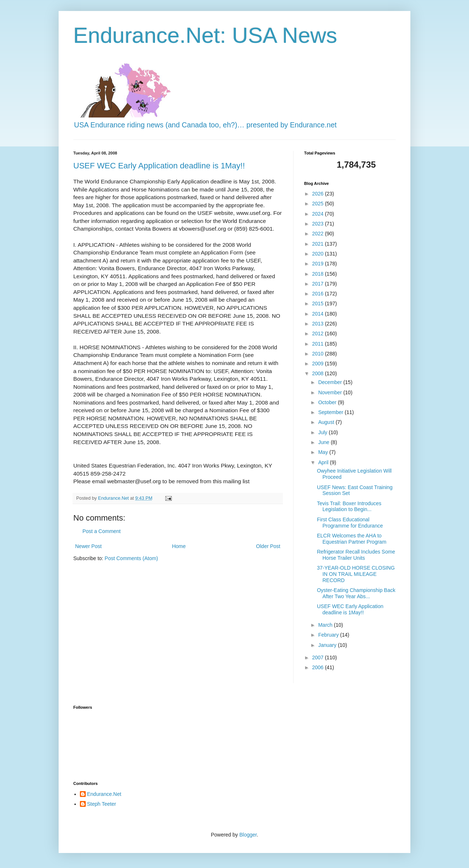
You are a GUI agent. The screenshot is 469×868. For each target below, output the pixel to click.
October (328, 402)
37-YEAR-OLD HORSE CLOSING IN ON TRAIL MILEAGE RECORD (356, 574)
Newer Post (88, 546)
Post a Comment (101, 531)
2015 (319, 303)
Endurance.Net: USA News (205, 35)
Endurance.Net (104, 794)
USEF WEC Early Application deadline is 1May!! (159, 166)
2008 (319, 373)
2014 (319, 314)
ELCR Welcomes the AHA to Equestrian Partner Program (352, 539)
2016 (319, 294)
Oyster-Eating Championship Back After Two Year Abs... (356, 593)
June (324, 442)
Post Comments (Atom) (131, 558)
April (324, 462)
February (329, 635)
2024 (319, 214)
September (331, 412)
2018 (319, 274)
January (328, 645)
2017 (319, 284)
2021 (319, 244)
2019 (319, 264)
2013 (319, 324)
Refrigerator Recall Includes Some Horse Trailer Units (356, 555)
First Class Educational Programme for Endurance (350, 523)
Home (179, 546)
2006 (319, 667)
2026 (319, 194)
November (330, 392)
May (324, 452)
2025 (319, 204)
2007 (319, 657)
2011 (319, 344)
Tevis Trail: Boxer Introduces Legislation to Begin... (349, 506)
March (326, 625)
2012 (319, 334)
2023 (319, 224)
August (327, 422)
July (323, 432)
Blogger (248, 835)
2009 (319, 364)
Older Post (268, 546)
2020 (319, 254)
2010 (319, 354)
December (330, 382)
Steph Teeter (102, 804)
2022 (319, 234)
